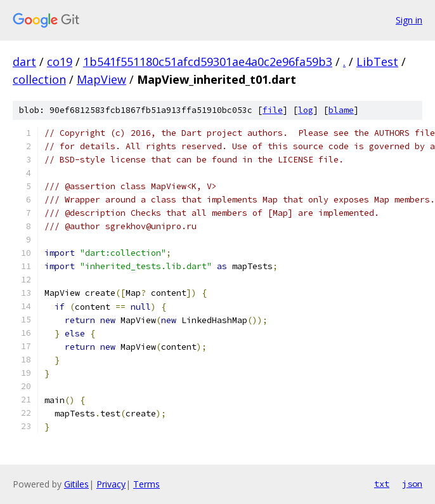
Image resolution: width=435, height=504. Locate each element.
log (306, 110)
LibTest (377, 62)
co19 (60, 62)
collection (39, 79)
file (273, 110)
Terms (146, 484)
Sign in (409, 20)
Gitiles (76, 484)
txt (382, 484)
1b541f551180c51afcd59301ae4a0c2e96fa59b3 (208, 62)
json (412, 484)
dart (24, 62)
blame (341, 110)
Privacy (111, 484)
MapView (101, 79)
